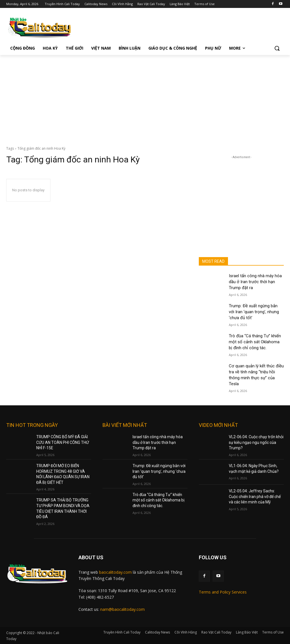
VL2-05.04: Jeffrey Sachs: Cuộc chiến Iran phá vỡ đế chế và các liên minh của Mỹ (255, 496)
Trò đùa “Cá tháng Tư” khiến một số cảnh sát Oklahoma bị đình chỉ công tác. (255, 342)
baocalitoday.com (115, 572)
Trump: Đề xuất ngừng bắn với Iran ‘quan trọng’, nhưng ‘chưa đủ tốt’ (254, 312)
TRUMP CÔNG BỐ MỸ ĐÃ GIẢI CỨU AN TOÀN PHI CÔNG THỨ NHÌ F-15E (63, 442)
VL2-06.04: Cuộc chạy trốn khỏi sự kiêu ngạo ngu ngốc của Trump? (256, 442)
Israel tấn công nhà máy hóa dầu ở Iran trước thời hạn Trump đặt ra (255, 282)
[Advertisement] (145, 98)
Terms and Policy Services (223, 592)
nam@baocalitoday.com (122, 609)
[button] (277, 48)
